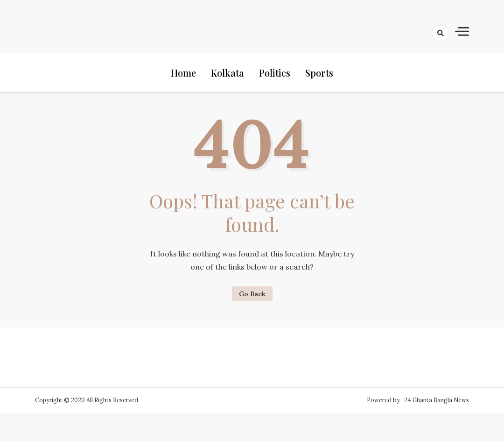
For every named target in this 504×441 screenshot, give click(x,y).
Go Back (252, 294)
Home (183, 73)
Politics (275, 73)
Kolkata (227, 73)
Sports (319, 73)
